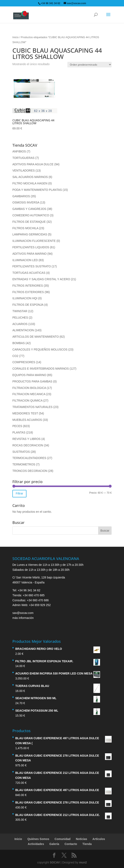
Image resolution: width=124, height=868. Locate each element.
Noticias (81, 839)
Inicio (15, 37)
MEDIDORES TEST (25, 413)
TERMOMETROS (24, 464)
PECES (17, 426)
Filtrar (19, 493)
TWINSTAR (20, 311)
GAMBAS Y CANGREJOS (29, 209)
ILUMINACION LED (25, 260)
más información (23, 618)
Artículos (99, 839)
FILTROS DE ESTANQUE (29, 222)
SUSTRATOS (21, 452)
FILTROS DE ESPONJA (28, 305)
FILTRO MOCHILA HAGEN (30, 183)
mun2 (83, 862)
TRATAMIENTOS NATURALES (32, 407)
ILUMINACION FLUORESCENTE (34, 241)
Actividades (36, 844)
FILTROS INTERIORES (28, 286)
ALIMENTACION (23, 330)
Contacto (71, 844)
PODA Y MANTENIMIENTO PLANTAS (37, 190)
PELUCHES (20, 318)
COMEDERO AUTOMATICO (31, 215)
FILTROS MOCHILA (25, 228)
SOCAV (55, 862)
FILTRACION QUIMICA (27, 401)
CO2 (15, 356)
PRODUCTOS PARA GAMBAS (32, 381)
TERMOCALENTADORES (29, 458)
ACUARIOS (20, 324)
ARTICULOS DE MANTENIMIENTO (36, 337)
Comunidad (63, 839)
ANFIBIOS (19, 151)
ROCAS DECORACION (28, 445)
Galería (54, 844)
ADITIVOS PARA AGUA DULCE (33, 164)
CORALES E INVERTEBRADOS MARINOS (41, 369)
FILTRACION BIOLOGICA (29, 388)
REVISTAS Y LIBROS (26, 439)
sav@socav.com (23, 613)
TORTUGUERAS (23, 158)
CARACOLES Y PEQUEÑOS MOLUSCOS (40, 349)
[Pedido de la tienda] (89, 65)
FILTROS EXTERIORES (28, 292)
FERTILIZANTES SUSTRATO (32, 266)
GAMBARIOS (21, 196)
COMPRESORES (24, 362)
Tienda (87, 844)
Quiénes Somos (38, 839)
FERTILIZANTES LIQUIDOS (31, 247)
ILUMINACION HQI (25, 298)
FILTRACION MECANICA (29, 394)
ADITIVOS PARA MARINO (29, 254)
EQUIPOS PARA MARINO (29, 375)
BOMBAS (19, 343)
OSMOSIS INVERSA (26, 202)
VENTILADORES (24, 170)
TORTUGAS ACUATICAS (29, 273)
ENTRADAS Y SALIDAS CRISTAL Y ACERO (41, 279)
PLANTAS (19, 432)
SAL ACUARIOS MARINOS (30, 177)
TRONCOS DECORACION (30, 471)
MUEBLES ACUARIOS (27, 420)
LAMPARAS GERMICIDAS (30, 234)
